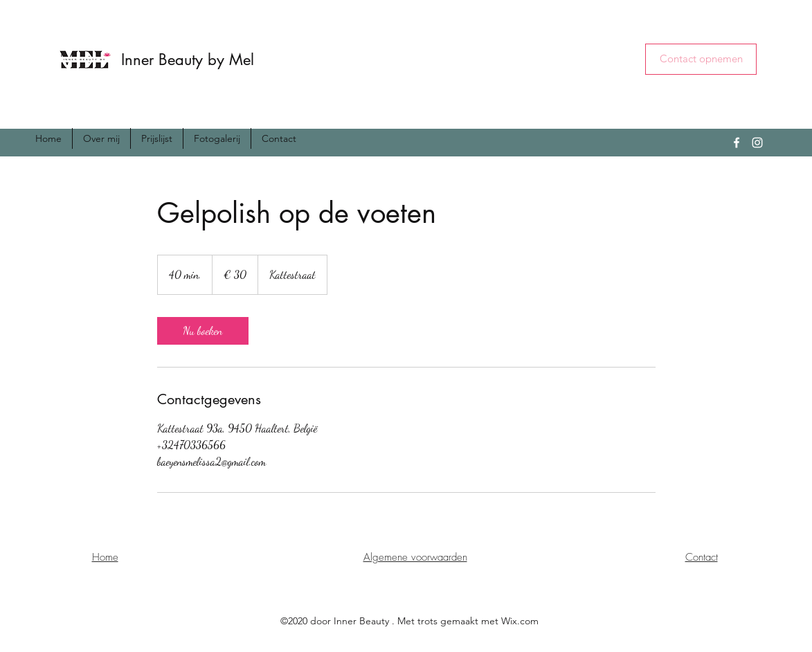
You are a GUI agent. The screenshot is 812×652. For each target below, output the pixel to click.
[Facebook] (737, 143)
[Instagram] (757, 143)
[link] (203, 331)
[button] (701, 59)
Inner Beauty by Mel (188, 60)
